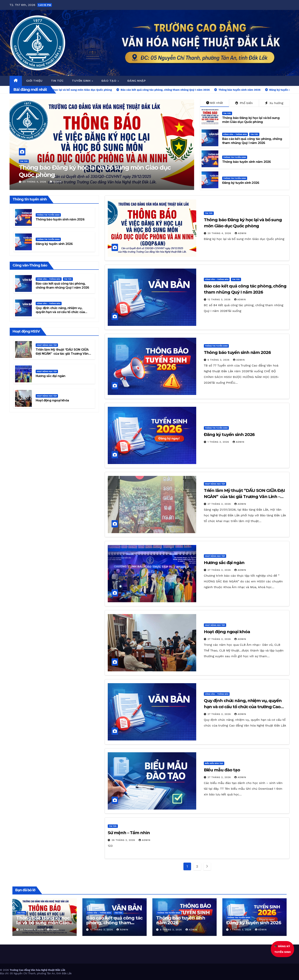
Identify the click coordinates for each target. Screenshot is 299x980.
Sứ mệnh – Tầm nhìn (129, 833)
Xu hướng (274, 103)
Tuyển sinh (82, 81)
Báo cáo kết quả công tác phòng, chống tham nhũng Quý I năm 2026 (252, 141)
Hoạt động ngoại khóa (52, 400)
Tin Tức (24, 161)
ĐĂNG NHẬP (137, 81)
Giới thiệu (34, 81)
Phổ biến (244, 103)
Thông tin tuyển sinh (235, 157)
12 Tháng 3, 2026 (220, 299)
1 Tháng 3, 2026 (219, 442)
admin (56, 182)
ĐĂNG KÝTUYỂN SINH (282, 949)
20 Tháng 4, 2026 (35, 182)
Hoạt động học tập (47, 345)
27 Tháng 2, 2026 (220, 504)
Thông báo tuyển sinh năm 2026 (247, 162)
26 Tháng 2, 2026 (124, 840)
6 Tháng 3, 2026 (219, 360)
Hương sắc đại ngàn (51, 376)
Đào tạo (109, 81)
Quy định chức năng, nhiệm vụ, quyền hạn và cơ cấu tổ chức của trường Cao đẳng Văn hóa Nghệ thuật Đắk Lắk (64, 314)
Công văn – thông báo (235, 134)
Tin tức (57, 81)
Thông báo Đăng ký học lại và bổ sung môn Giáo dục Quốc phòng (95, 171)
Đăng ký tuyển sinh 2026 (241, 183)
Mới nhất (215, 103)
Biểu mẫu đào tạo (214, 763)
